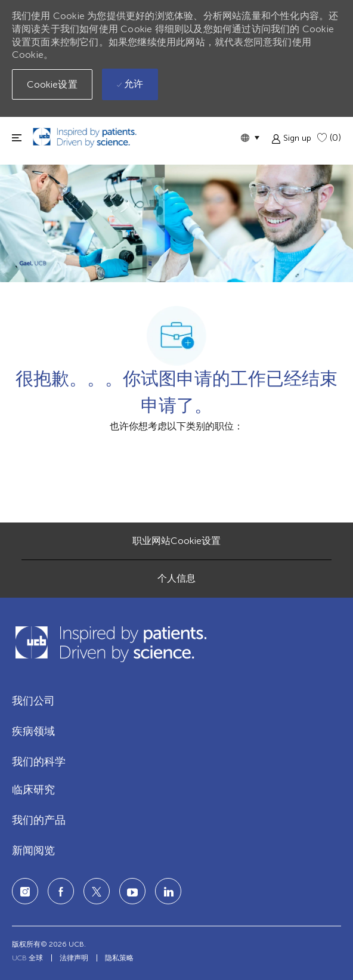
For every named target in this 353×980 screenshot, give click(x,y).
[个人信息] (176, 579)
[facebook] (61, 891)
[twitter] (97, 891)
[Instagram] (25, 891)
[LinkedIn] (132, 891)
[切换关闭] (17, 137)
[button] (250, 137)
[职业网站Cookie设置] (176, 541)
